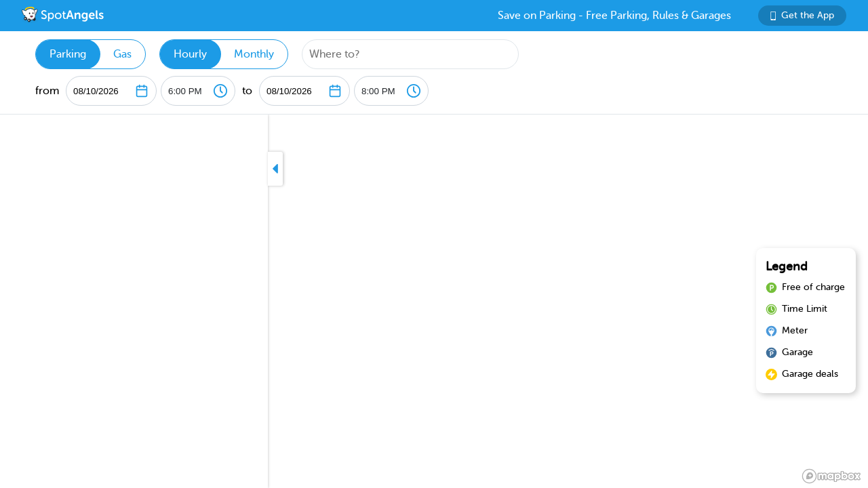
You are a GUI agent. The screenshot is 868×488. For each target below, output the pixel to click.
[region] (434, 301)
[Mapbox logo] (831, 476)
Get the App (802, 15)
